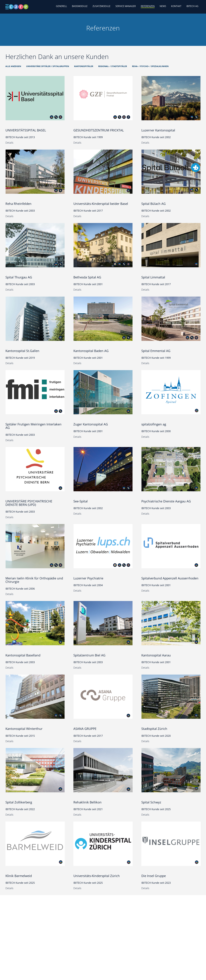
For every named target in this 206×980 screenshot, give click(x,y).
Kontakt (176, 6)
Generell (61, 6)
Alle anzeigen (13, 66)
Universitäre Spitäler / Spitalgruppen (48, 66)
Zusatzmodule (101, 6)
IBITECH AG (192, 6)
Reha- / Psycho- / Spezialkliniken (150, 66)
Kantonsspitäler (84, 66)
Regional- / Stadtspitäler (113, 66)
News (163, 6)
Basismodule (80, 6)
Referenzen (148, 6)
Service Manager (126, 6)
